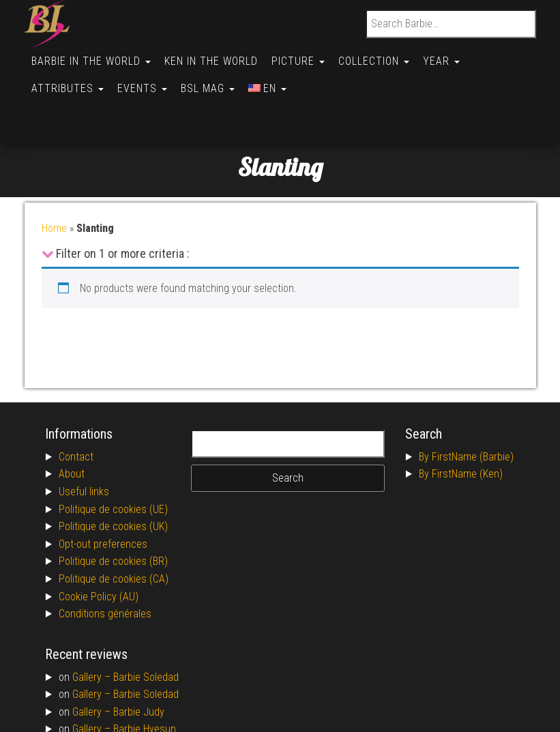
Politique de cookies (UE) (113, 455)
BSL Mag (215, 76)
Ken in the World (215, 56)
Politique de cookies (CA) (114, 524)
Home (54, 174)
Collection (383, 56)
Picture (305, 56)
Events (146, 76)
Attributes (69, 76)
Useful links (84, 437)
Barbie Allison (143, 692)
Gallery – (93, 623)
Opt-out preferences (103, 489)
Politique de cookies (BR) (113, 507)
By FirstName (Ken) (461, 419)
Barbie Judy (139, 657)
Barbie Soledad (146, 623)
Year (454, 56)
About (72, 419)
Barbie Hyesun (145, 674)
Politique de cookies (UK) (113, 472)
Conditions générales (105, 559)
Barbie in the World (92, 56)
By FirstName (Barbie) (466, 402)
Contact (76, 402)
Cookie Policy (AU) (99, 542)
